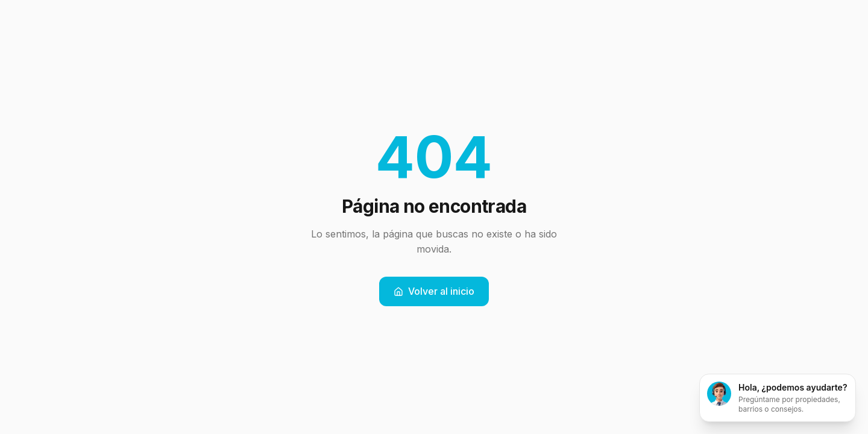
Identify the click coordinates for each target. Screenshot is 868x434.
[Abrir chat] (778, 398)
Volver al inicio (434, 291)
